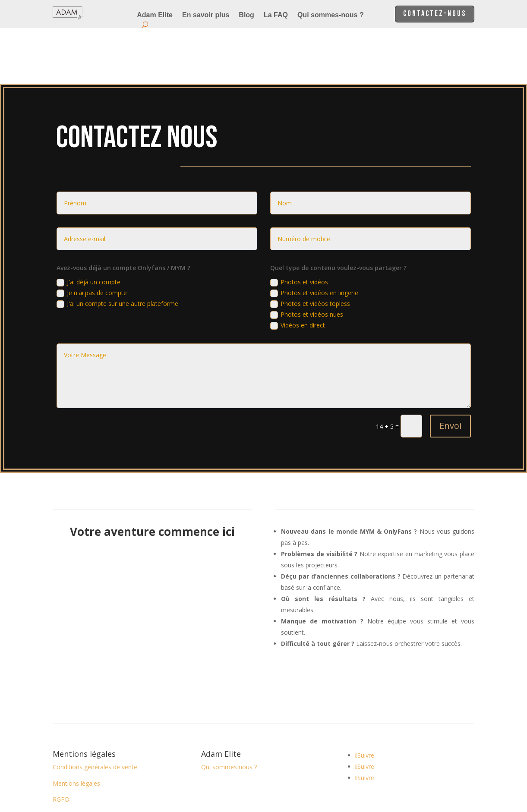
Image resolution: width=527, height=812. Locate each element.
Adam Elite (155, 15)
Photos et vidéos (299, 227)
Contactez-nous (430, 14)
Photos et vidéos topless (310, 248)
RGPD (61, 744)
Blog (246, 15)
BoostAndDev (282, 775)
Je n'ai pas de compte (92, 237)
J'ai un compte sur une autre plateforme (117, 248)
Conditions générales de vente (95, 711)
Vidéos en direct (298, 270)
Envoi (450, 370)
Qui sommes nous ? (229, 711)
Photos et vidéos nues (307, 259)
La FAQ (276, 15)
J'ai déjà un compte (88, 227)
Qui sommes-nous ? (331, 15)
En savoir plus (206, 15)
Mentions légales (76, 728)
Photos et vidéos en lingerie (314, 237)
